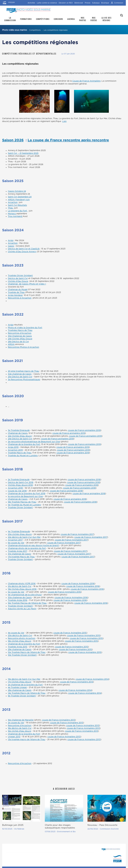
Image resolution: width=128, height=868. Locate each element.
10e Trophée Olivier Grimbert (22, 655)
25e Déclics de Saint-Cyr (20, 377)
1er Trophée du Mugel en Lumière (24, 505)
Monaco (12, 214)
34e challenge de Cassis (20, 374)
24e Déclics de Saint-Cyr (20, 439)
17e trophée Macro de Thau (21, 557)
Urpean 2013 (14, 737)
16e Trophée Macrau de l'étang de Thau (27, 603)
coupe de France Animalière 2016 (78, 584)
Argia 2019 (13, 447)
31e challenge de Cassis (19, 554)
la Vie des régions (107, 19)
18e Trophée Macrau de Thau (22, 502)
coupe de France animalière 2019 (84, 430)
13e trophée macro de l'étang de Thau (27, 740)
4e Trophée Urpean (17, 688)
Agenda (71, 19)
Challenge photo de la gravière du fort (27, 548)
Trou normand (15, 216)
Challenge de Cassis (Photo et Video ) (27, 284)
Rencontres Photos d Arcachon (23, 347)
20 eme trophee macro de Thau (23, 371)
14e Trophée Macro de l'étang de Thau (27, 693)
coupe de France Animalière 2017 (77, 534)
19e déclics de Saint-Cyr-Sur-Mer (24, 679)
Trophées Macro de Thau (20, 330)
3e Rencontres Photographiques (24, 380)
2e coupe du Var (16, 723)
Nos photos (83, 19)
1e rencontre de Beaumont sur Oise (25, 496)
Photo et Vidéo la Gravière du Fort (25, 328)
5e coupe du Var (16, 592)
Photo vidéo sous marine (14, 30)
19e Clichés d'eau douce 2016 (22, 589)
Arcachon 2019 (15, 450)
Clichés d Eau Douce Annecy (22, 252)
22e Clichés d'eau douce (20, 436)
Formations (26, 19)
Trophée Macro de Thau (20, 453)
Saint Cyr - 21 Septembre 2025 (23, 153)
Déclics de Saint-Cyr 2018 (21, 483)
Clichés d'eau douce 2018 (20, 485)
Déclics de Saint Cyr (18, 278)
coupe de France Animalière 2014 (92, 679)
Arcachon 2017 (15, 540)
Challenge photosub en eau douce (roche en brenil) (34, 546)
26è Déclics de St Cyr (18, 342)
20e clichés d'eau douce (20, 534)
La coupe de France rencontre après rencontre (68, 140)
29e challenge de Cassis (20, 650)
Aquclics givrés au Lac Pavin (22, 609)
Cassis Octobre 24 (17, 191)
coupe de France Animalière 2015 (70, 633)
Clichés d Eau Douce (18, 281)
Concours (58, 19)
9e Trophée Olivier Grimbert (22, 696)
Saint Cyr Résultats (17, 205)
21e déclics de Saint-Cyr (20, 586)
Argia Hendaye (15, 295)
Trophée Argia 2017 (17, 551)
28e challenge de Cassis (20, 690)
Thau (11, 208)
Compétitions (43, 19)
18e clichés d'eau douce (19, 641)
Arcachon (13, 202)
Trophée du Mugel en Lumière (23, 456)
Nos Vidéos (94, 19)
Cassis (11, 246)
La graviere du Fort (18, 211)
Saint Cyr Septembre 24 (20, 197)
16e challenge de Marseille (21, 720)
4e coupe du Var (16, 633)
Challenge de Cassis (18, 433)
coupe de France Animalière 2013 (58, 720)
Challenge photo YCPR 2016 (22, 584)
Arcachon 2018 (15, 488)
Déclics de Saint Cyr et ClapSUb (24, 249)
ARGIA (11, 344)
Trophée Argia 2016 (18, 600)
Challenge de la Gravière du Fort (24, 444)
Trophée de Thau (16, 292)
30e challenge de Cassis (20, 598)
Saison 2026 (13, 140)
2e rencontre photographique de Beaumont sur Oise (34, 442)
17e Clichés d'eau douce (20, 682)
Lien (64, 121)
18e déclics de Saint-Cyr (20, 728)
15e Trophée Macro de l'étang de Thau (27, 652)
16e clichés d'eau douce (19, 731)
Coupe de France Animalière (86, 81)
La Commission (10, 19)
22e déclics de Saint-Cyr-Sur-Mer (24, 537)
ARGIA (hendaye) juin (19, 200)
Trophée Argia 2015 (18, 647)
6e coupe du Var (16, 543)
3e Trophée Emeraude (19, 430)
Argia (11, 241)
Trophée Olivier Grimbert (20, 276)
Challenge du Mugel (18, 290)
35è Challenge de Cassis (20, 336)
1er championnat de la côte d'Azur (25, 595)
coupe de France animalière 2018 (84, 480)
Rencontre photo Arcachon (22, 638)
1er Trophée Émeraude (19, 532)
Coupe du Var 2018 (17, 491)
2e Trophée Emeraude (19, 480)
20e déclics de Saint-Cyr (20, 636)
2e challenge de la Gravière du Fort (25, 685)
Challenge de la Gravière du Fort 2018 (27, 494)
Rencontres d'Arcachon (20, 333)
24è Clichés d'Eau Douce (20, 339)
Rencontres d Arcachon (20, 298)
